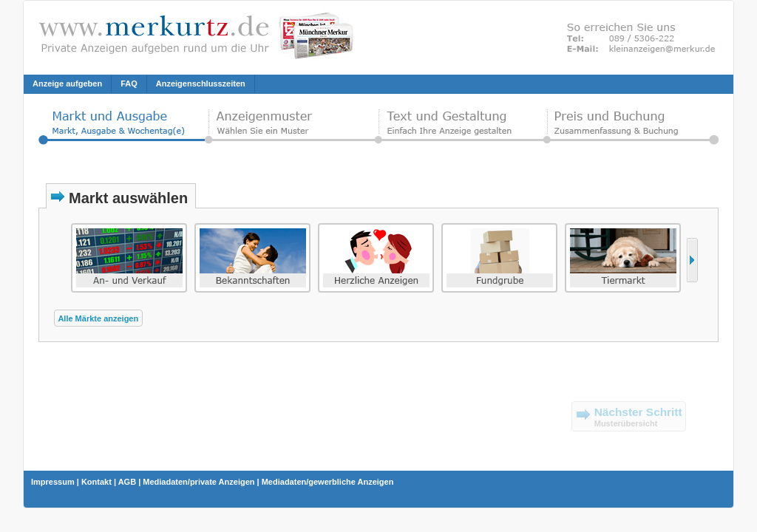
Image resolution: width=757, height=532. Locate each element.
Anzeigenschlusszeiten (201, 83)
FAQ (129, 83)
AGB (127, 482)
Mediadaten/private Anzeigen (198, 482)
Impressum (53, 482)
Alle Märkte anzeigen (98, 318)
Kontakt (96, 482)
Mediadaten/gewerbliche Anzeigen (328, 482)
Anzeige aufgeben (67, 83)
